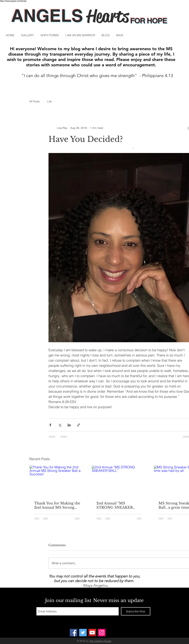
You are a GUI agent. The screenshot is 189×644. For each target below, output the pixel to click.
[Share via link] (78, 425)
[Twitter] (83, 633)
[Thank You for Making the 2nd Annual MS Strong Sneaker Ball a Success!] (57, 481)
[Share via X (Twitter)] (60, 425)
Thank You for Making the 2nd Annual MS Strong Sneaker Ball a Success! (57, 505)
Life (50, 101)
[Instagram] (102, 633)
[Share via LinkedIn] (69, 425)
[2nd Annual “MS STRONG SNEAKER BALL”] (120, 481)
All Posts (35, 101)
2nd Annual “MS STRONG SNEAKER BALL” (115, 505)
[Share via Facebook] (50, 425)
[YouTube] (92, 633)
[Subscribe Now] (136, 611)
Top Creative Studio (100, 641)
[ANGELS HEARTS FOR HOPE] (74, 633)
